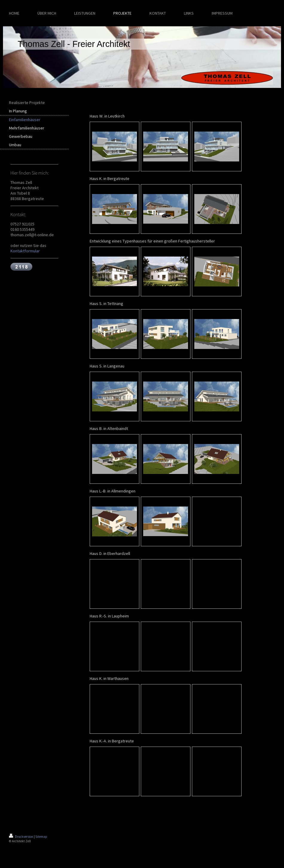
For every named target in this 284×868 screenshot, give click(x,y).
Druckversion (21, 837)
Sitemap (41, 837)
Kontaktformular (25, 251)
